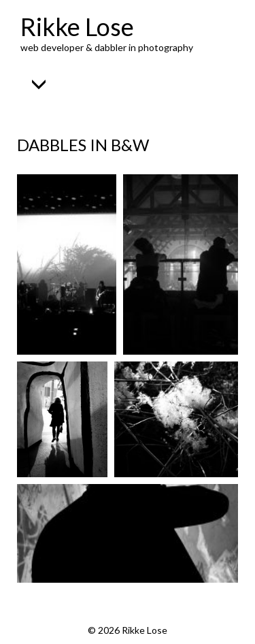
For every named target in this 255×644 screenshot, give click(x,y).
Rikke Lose (77, 27)
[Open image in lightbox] (67, 264)
